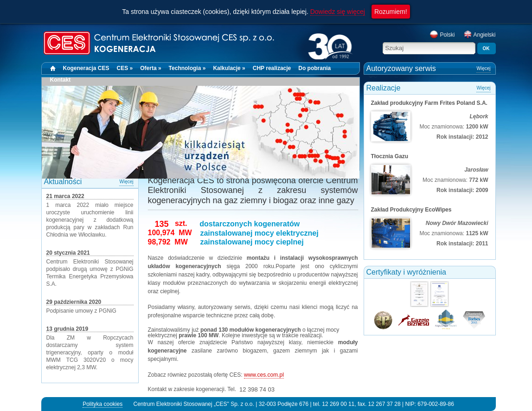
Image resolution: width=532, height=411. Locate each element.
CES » (125, 68)
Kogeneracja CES (86, 68)
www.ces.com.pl (264, 375)
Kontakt (61, 80)
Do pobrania (314, 68)
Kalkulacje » (229, 68)
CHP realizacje (272, 68)
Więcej (126, 182)
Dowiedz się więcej (338, 12)
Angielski (480, 35)
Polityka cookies (103, 404)
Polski (442, 35)
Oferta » (151, 68)
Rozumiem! (391, 12)
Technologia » (187, 68)
